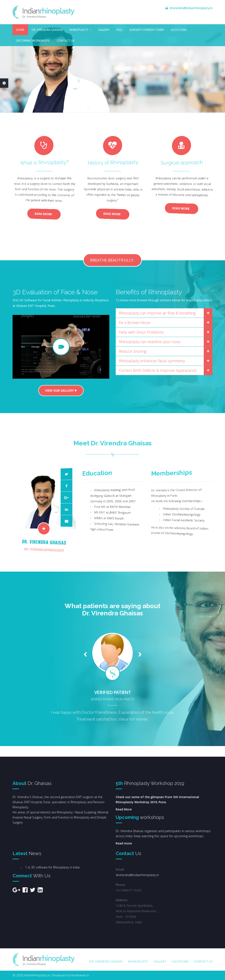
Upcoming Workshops (33, 41)
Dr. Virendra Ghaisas (47, 30)
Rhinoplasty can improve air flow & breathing (166, 313)
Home (20, 30)
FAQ (119, 30)
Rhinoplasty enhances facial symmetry (166, 361)
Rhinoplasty (81, 29)
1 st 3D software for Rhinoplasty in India (52, 867)
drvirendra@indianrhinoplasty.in (191, 8)
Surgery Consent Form (147, 30)
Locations (179, 30)
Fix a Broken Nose (166, 323)
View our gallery (61, 390)
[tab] (164, 313)
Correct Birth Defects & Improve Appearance (166, 370)
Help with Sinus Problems (166, 332)
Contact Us (66, 41)
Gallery (104, 30)
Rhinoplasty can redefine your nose (166, 342)
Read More (44, 214)
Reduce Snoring (166, 351)
